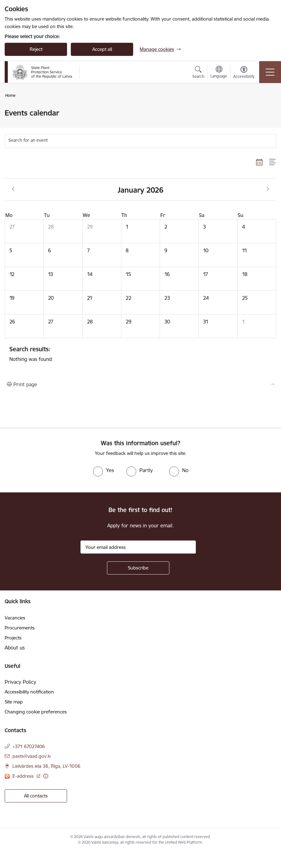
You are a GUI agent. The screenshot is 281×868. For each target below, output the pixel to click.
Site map (14, 702)
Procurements (20, 628)
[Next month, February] (268, 189)
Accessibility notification (29, 692)
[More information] (46, 776)
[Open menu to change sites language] (219, 73)
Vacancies (15, 618)
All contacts (36, 796)
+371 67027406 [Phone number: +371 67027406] (29, 746)
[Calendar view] (259, 162)
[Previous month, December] (13, 189)
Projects (13, 638)
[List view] (273, 162)
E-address (24, 776)
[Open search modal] (198, 73)
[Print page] (140, 384)
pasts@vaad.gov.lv (32, 756)
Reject (36, 49)
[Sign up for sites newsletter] (138, 568)
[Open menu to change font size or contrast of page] (244, 73)
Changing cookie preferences (36, 712)
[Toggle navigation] (270, 72)
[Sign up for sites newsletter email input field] (138, 547)
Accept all (102, 49)
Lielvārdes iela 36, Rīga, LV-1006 (46, 766)
